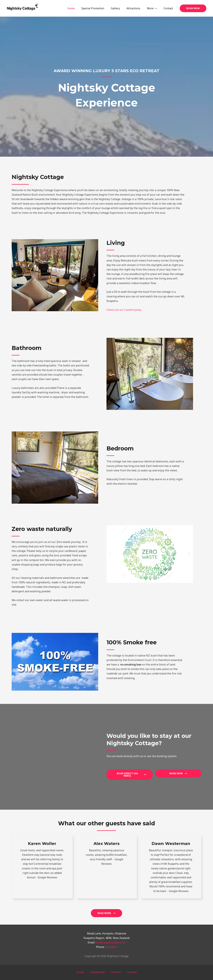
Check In (115, 972)
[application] (157, 8)
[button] (193, 8)
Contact (169, 8)
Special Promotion (99, 8)
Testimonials (99, 972)
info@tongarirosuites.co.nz (111, 942)
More (154, 8)
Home (78, 8)
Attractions (137, 8)
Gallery (120, 8)
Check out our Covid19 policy (124, 310)
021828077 (111, 947)
